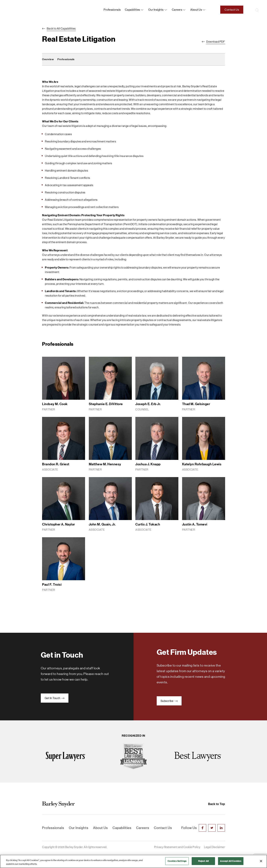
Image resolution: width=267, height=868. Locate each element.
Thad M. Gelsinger (196, 404)
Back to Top (217, 804)
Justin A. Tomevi (195, 524)
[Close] (261, 861)
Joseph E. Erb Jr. (148, 404)
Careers (177, 10)
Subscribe (169, 701)
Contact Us (232, 10)
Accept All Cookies (231, 861)
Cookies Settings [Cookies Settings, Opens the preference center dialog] (177, 861)
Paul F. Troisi (52, 585)
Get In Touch (55, 698)
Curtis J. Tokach (148, 524)
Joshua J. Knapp (148, 464)
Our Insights (156, 10)
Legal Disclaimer (214, 847)
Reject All (203, 861)
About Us (100, 828)
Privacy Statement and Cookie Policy (177, 847)
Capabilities (132, 10)
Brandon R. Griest (56, 464)
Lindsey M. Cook (55, 404)
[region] (133, 861)
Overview (48, 59)
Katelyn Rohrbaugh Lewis (202, 464)
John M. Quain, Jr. (102, 524)
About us (196, 10)
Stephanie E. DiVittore (106, 404)
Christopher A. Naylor (59, 524)
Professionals (112, 10)
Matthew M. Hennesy (105, 464)
